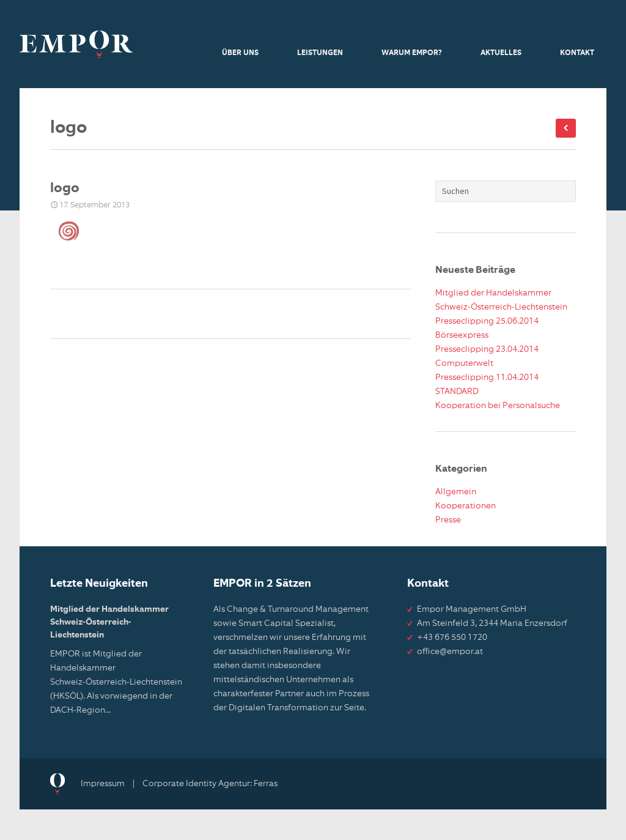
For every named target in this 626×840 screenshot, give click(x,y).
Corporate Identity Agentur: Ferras (210, 784)
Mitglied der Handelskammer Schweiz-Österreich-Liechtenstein (109, 622)
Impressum (103, 784)
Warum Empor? (412, 53)
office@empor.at (450, 652)
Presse (448, 520)
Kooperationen (466, 506)
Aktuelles (501, 53)
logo (65, 188)
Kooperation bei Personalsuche (498, 406)
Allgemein (456, 492)
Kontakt (577, 53)
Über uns (240, 53)
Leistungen (320, 53)
